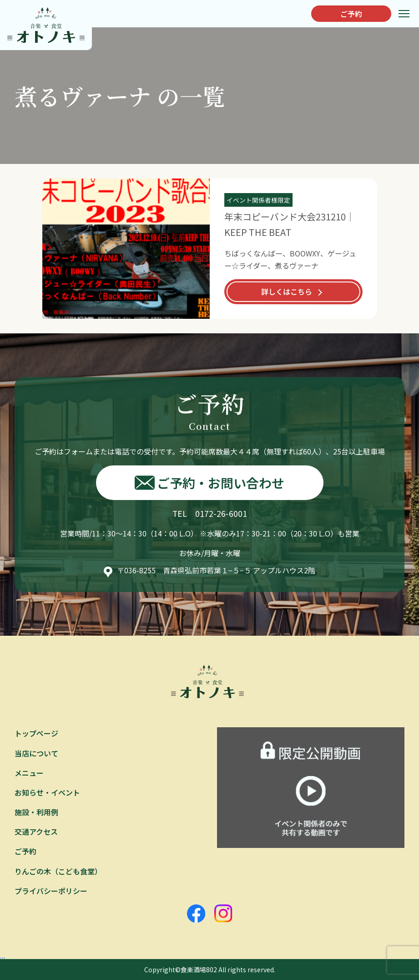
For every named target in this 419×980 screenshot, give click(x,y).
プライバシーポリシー (51, 891)
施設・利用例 (36, 812)
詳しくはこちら (286, 291)
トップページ (36, 733)
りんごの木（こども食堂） (58, 871)
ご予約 (351, 14)
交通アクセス (36, 832)
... (3, 955)
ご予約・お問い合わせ (209, 483)
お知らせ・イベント (47, 792)
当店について (36, 753)
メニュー (29, 773)
